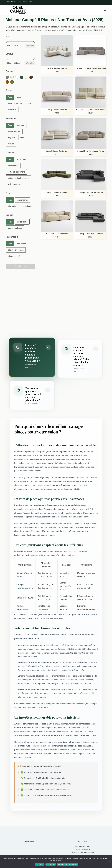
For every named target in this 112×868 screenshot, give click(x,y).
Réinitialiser (30, 46)
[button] (7, 77)
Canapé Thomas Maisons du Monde (91, 68)
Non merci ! (51, 864)
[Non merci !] (109, 862)
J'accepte (39, 864)
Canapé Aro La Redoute (57, 110)
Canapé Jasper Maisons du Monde (91, 110)
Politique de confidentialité (68, 864)
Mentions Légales (83, 849)
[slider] (7, 42)
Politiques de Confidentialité (83, 852)
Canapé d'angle (24, 573)
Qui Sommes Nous (83, 846)
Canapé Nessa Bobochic (57, 68)
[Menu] (105, 10)
